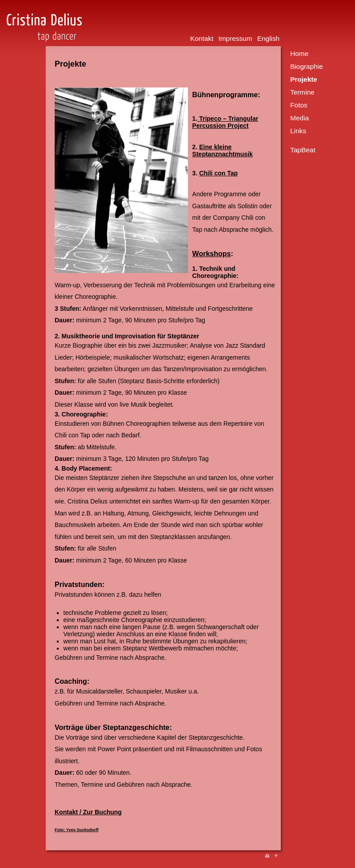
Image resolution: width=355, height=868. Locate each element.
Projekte (304, 79)
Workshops (212, 254)
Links (298, 131)
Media (299, 118)
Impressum (235, 38)
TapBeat (303, 150)
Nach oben (279, 858)
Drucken (270, 858)
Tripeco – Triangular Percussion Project (225, 122)
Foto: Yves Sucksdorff (77, 830)
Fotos (299, 105)
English (268, 38)
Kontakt (202, 38)
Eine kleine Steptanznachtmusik (223, 151)
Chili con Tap (218, 173)
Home (299, 54)
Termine (302, 92)
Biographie (307, 66)
